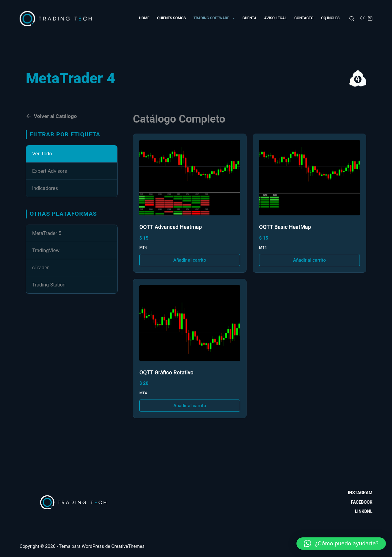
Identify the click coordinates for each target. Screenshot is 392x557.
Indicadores (45, 188)
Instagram (360, 493)
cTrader (41, 268)
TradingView (46, 250)
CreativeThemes (128, 546)
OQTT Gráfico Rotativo (166, 373)
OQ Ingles (330, 18)
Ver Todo (42, 154)
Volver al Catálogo (51, 116)
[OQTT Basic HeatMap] (309, 178)
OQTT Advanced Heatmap (171, 227)
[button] (341, 544)
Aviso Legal (275, 18)
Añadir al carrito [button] (190, 260)
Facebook (362, 502)
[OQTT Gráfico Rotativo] (190, 323)
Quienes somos (171, 18)
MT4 (143, 248)
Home (144, 18)
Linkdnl (364, 511)
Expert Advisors (50, 171)
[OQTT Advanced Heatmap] (190, 178)
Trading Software (215, 18)
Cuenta (250, 18)
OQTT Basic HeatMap (285, 227)
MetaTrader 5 (47, 233)
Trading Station (49, 285)
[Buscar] (352, 19)
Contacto (304, 18)
